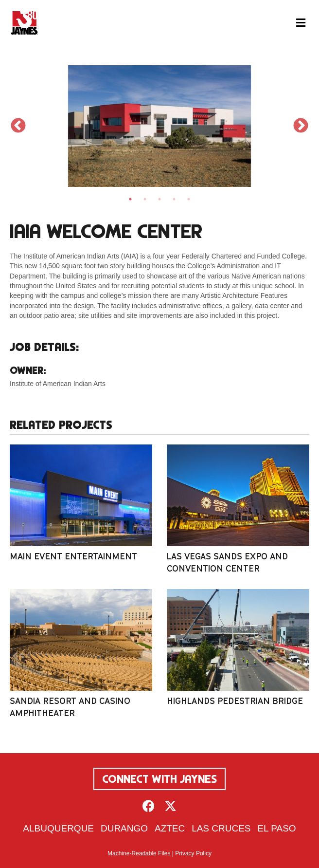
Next (301, 126)
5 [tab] (189, 199)
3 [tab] (159, 199)
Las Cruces (221, 828)
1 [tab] (130, 199)
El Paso (276, 828)
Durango (124, 828)
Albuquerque (58, 828)
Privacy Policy (193, 853)
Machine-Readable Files (139, 853)
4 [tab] (174, 199)
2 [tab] (145, 199)
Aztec (170, 828)
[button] (149, 806)
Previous (18, 126)
